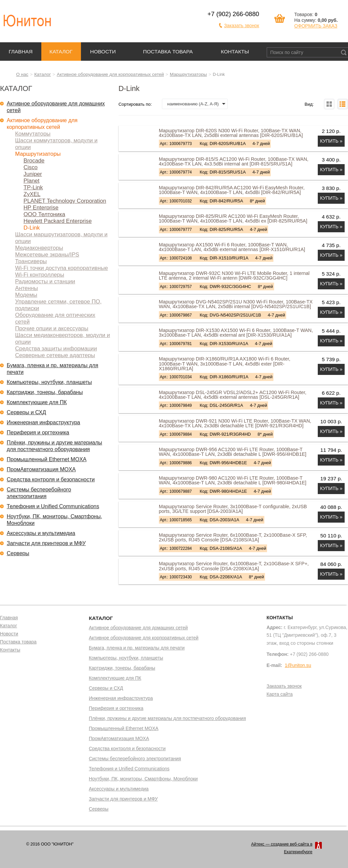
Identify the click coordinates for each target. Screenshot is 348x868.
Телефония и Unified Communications (53, 506)
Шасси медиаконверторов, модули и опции (62, 339)
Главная (21, 52)
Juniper (33, 174)
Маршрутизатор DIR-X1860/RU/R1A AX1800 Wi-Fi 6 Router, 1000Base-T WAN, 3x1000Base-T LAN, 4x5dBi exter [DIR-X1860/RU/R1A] (225, 364)
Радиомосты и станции (45, 281)
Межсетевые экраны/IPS (47, 255)
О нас (22, 74)
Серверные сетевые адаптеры (55, 355)
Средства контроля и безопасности (51, 479)
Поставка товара (168, 52)
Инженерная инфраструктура (43, 422)
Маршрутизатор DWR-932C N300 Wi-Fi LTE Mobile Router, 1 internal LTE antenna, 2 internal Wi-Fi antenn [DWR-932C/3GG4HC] (234, 276)
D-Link (32, 228)
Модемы (26, 295)
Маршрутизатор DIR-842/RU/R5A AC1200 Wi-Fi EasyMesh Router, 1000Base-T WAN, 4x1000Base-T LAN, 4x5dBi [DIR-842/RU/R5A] (232, 190)
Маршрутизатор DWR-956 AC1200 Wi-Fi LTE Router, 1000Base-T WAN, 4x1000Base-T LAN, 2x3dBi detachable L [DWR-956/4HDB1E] (233, 452)
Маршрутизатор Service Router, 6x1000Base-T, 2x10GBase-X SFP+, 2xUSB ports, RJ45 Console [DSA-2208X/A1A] (234, 566)
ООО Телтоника (44, 214)
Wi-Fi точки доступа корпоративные (61, 268)
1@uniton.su (298, 665)
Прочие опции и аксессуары (52, 328)
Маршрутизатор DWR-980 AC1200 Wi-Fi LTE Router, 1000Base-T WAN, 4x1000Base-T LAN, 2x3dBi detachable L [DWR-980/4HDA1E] (233, 480)
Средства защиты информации (56, 349)
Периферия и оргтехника (38, 432)
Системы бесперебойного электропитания (39, 493)
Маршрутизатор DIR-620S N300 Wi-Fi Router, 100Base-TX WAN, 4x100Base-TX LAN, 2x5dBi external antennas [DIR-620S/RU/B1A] (231, 133)
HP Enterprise (41, 208)
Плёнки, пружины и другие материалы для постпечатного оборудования (54, 446)
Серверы (18, 553)
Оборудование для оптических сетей (55, 318)
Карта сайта (279, 694)
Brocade (34, 161)
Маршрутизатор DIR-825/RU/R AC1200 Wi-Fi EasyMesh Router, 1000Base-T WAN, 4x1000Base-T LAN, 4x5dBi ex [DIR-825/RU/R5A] (233, 219)
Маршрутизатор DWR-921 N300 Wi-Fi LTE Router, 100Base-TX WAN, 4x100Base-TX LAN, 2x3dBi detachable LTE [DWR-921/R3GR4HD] (235, 423)
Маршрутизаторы (188, 74)
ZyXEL (32, 194)
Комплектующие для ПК (37, 402)
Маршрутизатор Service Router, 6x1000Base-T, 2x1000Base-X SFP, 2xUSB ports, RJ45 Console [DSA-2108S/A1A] (233, 537)
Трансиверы (31, 261)
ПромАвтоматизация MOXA (41, 469)
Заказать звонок (242, 26)
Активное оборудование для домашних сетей (56, 107)
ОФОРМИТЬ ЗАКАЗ (316, 26)
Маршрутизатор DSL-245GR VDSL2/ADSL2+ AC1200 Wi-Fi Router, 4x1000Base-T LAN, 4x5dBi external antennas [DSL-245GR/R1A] (233, 395)
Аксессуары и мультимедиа (41, 533)
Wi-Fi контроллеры (40, 275)
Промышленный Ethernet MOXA (47, 459)
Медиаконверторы (39, 248)
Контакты (235, 52)
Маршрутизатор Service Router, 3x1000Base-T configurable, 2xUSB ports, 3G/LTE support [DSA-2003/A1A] (233, 509)
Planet (32, 181)
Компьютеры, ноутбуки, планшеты (49, 382)
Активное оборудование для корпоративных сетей (110, 74)
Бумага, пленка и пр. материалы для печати (52, 369)
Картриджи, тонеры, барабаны (45, 392)
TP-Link (33, 187)
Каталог (61, 52)
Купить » (331, 141)
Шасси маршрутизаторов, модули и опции (61, 238)
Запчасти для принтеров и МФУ (46, 543)
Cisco (31, 167)
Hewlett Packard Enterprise (58, 221)
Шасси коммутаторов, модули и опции (56, 144)
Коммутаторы (33, 134)
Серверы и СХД (26, 412)
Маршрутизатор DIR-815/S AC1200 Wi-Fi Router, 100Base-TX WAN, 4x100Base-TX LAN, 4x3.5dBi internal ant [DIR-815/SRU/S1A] (234, 161)
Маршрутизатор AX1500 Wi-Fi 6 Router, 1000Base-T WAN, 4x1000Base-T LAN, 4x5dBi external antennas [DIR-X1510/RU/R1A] (232, 247)
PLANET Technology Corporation (65, 201)
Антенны (27, 288)
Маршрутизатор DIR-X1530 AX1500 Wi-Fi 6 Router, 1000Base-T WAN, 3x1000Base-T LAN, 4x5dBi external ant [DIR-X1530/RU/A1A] (236, 333)
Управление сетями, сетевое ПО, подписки (58, 305)
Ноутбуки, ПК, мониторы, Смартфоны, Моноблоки (54, 520)
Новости (103, 52)
